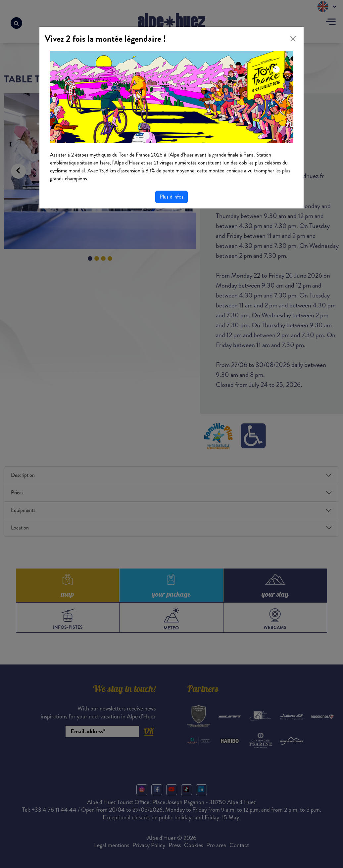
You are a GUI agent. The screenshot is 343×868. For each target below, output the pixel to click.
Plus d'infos (171, 197)
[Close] (293, 39)
